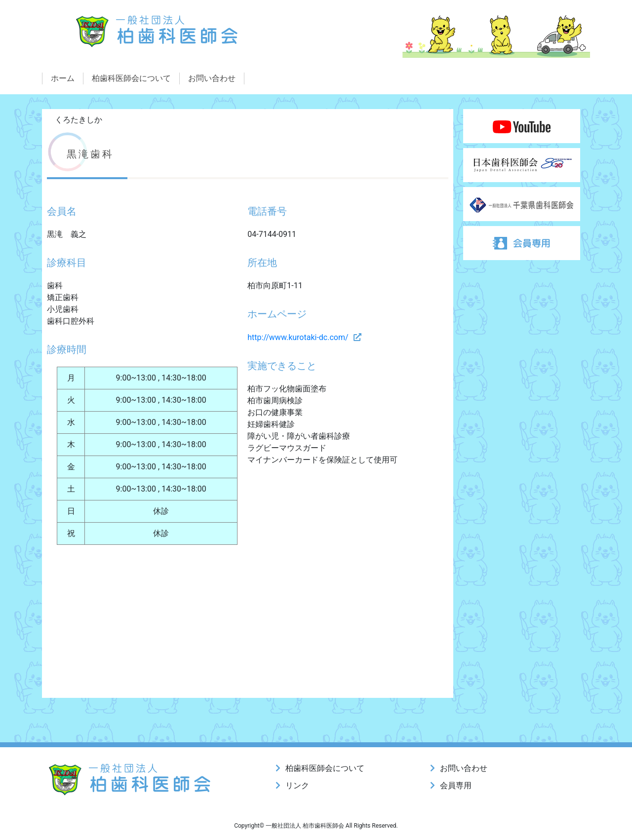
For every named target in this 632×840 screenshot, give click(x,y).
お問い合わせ (212, 78)
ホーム (63, 78)
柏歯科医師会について (131, 78)
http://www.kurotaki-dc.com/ (298, 337)
